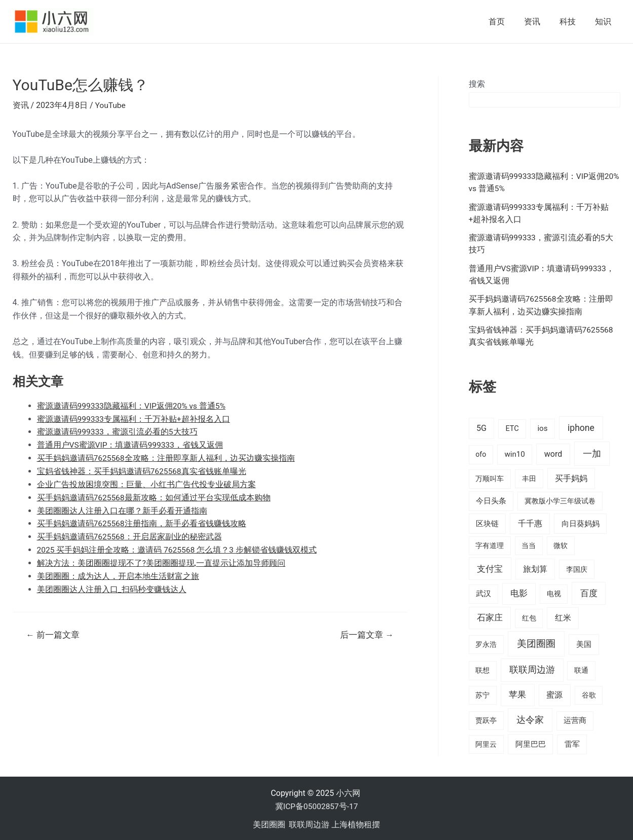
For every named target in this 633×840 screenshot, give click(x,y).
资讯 (540, 22)
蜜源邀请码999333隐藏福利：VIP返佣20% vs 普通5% (133, 405)
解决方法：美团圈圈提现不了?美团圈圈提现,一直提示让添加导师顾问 (161, 561)
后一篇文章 (366, 633)
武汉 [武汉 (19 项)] (483, 593)
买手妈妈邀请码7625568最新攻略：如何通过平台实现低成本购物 (154, 497)
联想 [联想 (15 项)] (482, 669)
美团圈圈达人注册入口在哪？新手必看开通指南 (122, 509)
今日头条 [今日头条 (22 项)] (491, 500)
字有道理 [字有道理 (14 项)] (490, 544)
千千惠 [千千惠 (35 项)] (530, 522)
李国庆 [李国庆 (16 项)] (577, 568)
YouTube (111, 105)
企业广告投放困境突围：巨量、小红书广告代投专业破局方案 (146, 483)
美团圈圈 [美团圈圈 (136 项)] (536, 642)
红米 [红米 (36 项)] (563, 617)
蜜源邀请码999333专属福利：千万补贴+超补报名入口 (134, 418)
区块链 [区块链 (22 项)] (487, 522)
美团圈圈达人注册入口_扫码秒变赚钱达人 (112, 587)
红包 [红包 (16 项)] (529, 617)
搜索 (477, 84)
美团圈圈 (269, 823)
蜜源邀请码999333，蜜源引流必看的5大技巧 (118, 432)
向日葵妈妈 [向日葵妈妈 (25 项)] (581, 522)
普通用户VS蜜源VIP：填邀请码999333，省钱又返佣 (131, 444)
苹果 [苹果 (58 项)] (517, 693)
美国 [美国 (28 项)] (584, 643)
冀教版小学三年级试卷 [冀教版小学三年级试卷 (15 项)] (560, 500)
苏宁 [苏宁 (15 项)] (482, 694)
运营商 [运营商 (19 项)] (575, 719)
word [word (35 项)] (553, 453)
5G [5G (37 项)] (481, 427)
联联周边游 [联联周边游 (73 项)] (532, 669)
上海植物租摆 (356, 823)
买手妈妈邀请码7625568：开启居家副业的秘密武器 (130, 535)
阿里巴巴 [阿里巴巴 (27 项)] (531, 743)
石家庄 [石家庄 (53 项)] (490, 616)
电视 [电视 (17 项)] (554, 593)
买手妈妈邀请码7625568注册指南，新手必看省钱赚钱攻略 (142, 522)
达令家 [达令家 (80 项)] (530, 719)
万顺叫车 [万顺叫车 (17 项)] (490, 478)
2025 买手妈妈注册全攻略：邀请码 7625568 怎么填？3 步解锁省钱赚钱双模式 (178, 548)
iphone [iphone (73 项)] (581, 427)
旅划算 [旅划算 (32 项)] (535, 568)
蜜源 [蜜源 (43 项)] (554, 694)
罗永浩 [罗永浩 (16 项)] (486, 643)
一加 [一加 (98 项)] (592, 452)
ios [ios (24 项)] (542, 427)
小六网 (349, 792)
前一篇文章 (53, 633)
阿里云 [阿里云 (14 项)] (486, 743)
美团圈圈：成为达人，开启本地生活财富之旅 (118, 574)
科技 (572, 22)
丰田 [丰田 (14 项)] (529, 478)
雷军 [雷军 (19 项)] (572, 743)
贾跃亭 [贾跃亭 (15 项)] (486, 719)
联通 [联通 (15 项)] (581, 669)
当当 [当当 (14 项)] (529, 544)
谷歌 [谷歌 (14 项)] (589, 694)
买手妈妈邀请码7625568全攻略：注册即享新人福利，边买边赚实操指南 (166, 458)
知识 (605, 22)
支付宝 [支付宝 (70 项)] (490, 567)
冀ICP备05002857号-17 (316, 805)
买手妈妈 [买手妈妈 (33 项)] (571, 477)
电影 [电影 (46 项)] (519, 592)
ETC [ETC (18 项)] (512, 428)
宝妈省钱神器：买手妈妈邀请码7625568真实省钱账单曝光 (142, 470)
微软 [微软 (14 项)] (561, 544)
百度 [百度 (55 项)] (589, 592)
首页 (507, 22)
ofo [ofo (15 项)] (481, 453)
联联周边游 (309, 823)
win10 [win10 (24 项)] (514, 453)
